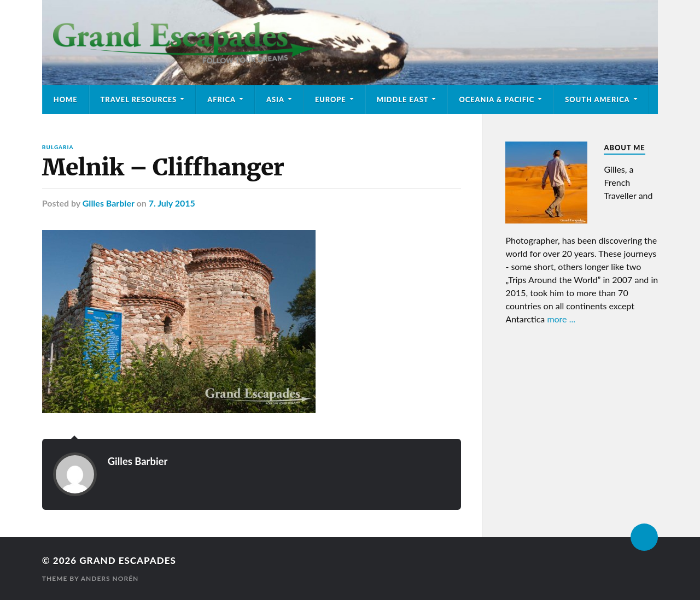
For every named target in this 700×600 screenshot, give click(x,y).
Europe (331, 99)
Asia (275, 99)
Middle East (403, 99)
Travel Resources (139, 99)
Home (66, 99)
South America (597, 99)
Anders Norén (110, 578)
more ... (561, 319)
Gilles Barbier (109, 203)
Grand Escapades (127, 560)
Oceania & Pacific (497, 99)
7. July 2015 (172, 203)
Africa (221, 99)
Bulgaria (58, 147)
